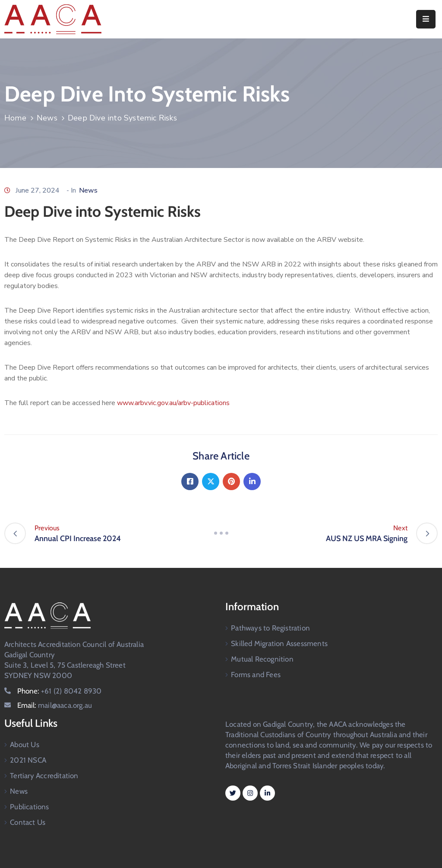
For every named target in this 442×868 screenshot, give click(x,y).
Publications (29, 807)
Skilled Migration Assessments (279, 643)
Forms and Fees (256, 675)
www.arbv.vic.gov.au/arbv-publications (173, 403)
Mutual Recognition (262, 659)
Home (15, 118)
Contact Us (28, 822)
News (47, 118)
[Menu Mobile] (426, 19)
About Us (25, 744)
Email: (55, 705)
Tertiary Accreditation (44, 776)
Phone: (59, 691)
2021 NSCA (28, 760)
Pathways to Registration (270, 628)
